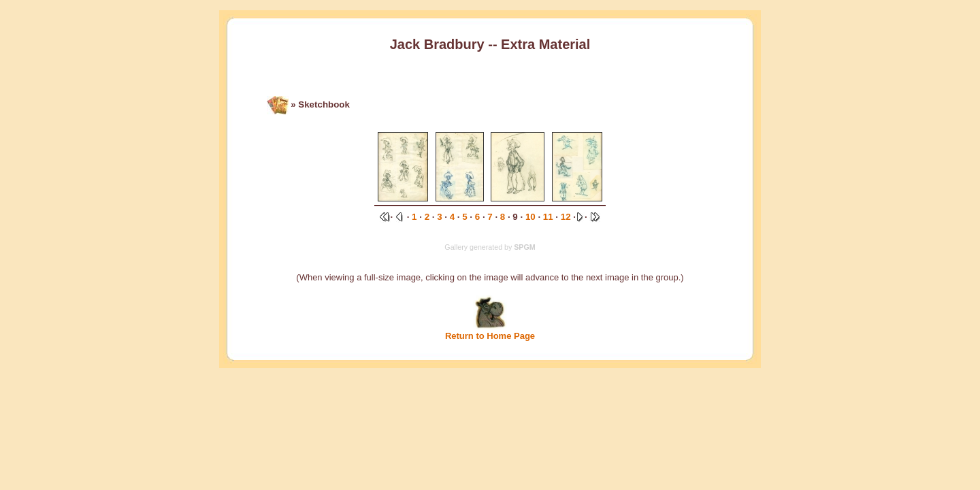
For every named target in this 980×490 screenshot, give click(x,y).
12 (566, 217)
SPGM (524, 247)
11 (548, 217)
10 (530, 217)
